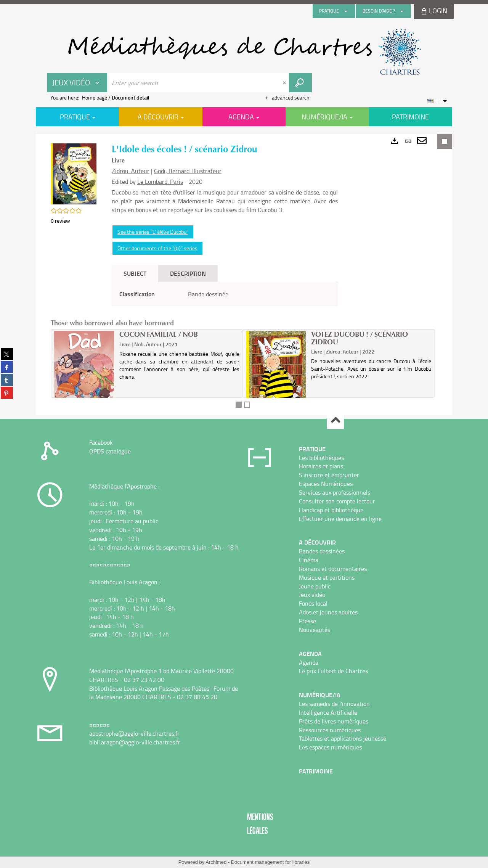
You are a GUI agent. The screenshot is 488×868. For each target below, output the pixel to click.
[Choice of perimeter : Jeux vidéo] (77, 83)
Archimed (216, 862)
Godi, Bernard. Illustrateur (188, 171)
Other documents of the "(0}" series (157, 248)
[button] (74, 173)
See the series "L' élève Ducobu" (153, 232)
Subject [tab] (135, 273)
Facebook (101, 442)
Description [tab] (188, 273)
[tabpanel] (225, 294)
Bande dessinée (208, 294)
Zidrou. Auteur (131, 171)
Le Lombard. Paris (160, 182)
